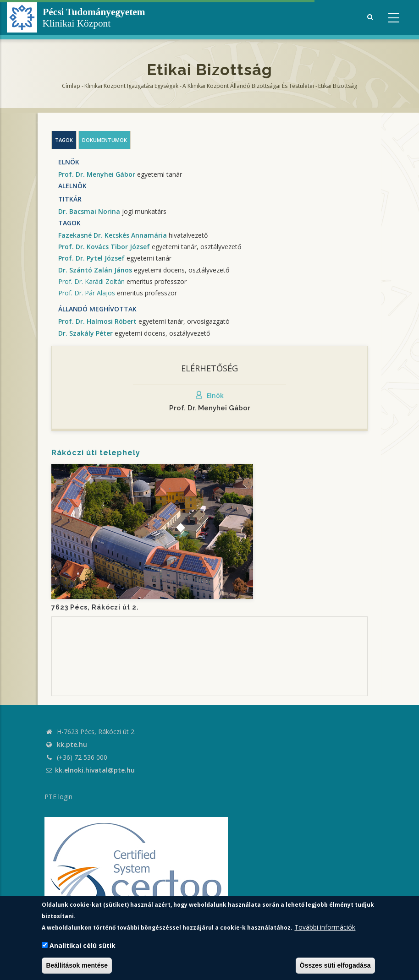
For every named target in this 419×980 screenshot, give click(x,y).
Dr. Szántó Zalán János (95, 270)
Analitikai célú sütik (83, 945)
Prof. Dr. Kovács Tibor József (104, 247)
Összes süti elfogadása (335, 965)
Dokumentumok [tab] (105, 140)
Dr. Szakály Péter (85, 333)
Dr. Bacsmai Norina (89, 211)
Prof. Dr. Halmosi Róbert (97, 321)
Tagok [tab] (64, 140)
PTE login (58, 797)
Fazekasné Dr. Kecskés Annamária (113, 235)
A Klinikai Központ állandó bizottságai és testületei (248, 86)
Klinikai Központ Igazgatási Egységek (131, 86)
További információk (325, 927)
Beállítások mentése (77, 965)
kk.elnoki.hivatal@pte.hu (90, 770)
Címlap (71, 86)
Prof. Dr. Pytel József (91, 258)
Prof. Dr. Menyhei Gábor (97, 174)
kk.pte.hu (72, 744)
